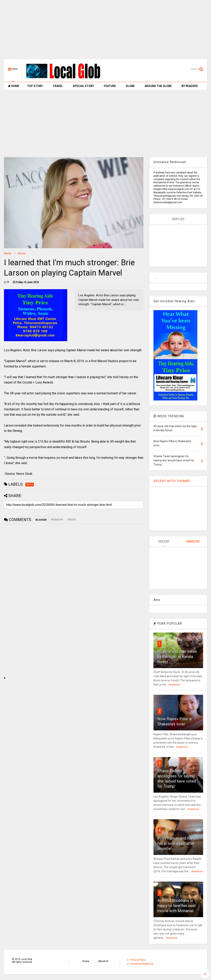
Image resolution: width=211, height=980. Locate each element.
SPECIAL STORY (83, 86)
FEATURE (110, 86)
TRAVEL (58, 86)
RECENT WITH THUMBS (172, 481)
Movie (22, 253)
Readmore (174, 685)
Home (8, 253)
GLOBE (130, 86)
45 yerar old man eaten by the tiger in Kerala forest (177, 657)
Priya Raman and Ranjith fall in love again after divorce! (178, 843)
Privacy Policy (138, 960)
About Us (103, 961)
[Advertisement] (105, 32)
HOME (14, 86)
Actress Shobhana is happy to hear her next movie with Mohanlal (177, 906)
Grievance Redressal (142, 964)
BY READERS (190, 86)
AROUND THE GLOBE (158, 86)
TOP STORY (35, 86)
